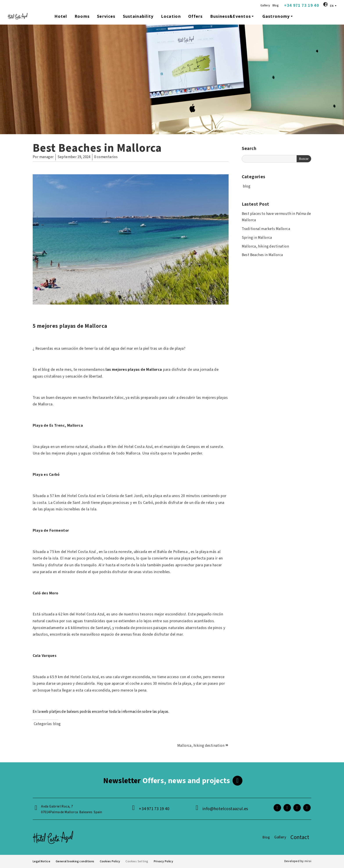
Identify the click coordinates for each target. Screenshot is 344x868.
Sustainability (138, 16)
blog (57, 724)
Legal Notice (41, 861)
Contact (300, 837)
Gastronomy (278, 16)
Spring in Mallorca (257, 238)
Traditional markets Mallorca (266, 229)
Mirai (308, 861)
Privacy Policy (163, 861)
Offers (195, 16)
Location (171, 16)
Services (106, 16)
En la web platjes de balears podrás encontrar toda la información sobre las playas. (101, 712)
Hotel (61, 16)
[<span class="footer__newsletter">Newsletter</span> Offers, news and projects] (237, 781)
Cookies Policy (110, 861)
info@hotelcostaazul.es (225, 809)
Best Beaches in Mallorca (262, 255)
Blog (276, 5)
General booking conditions (75, 861)
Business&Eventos (233, 16)
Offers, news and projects (167, 781)
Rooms (82, 16)
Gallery (265, 5)
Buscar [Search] (304, 159)
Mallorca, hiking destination (265, 246)
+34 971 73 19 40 (302, 5)
